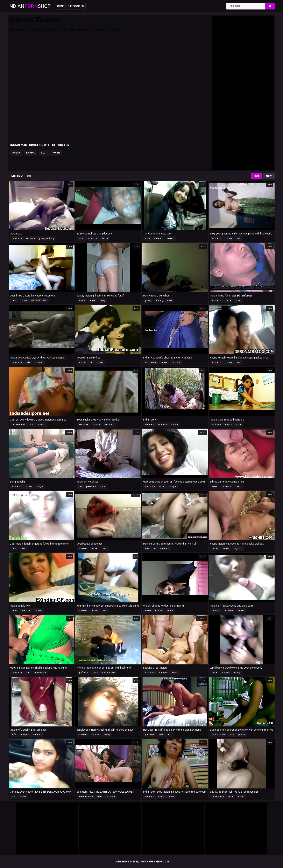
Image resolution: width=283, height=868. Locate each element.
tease (93, 300)
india (232, 735)
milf (28, 673)
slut (44, 153)
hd (90, 363)
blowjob (39, 363)
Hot (257, 176)
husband (176, 363)
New (269, 176)
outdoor (163, 425)
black (105, 238)
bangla (40, 487)
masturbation (86, 797)
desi (238, 238)
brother (159, 611)
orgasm (238, 549)
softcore (216, 425)
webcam (109, 425)
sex (80, 487)
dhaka (24, 300)
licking (31, 153)
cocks (215, 549)
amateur (30, 238)
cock (215, 673)
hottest (38, 611)
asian (81, 238)
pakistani (91, 487)
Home (60, 6)
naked (171, 238)
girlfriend (83, 673)
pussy (16, 153)
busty (237, 673)
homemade (18, 425)
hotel (103, 487)
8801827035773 (39, 300)
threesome (218, 797)
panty (102, 300)
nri (170, 735)
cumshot (93, 238)
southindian (218, 735)
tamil (238, 300)
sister (148, 611)
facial (175, 673)
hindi (170, 611)
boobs (82, 300)
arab (99, 797)
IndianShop (29, 6)
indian (228, 238)
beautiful (26, 611)
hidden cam (109, 673)
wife (28, 363)
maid (239, 425)
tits (154, 549)
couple (97, 425)
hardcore (17, 238)
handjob (164, 673)
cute (148, 238)
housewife (151, 363)
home (228, 300)
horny (56, 153)
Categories (76, 6)
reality (107, 735)
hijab (95, 673)
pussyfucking (47, 238)
